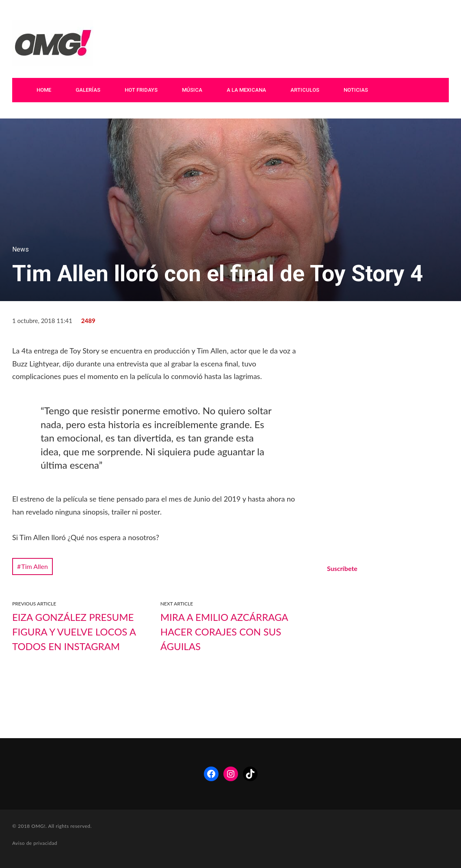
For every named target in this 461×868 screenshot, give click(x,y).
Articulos (305, 90)
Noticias (356, 90)
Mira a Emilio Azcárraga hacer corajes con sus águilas (224, 632)
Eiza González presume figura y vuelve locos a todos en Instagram (74, 632)
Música (192, 90)
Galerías (88, 90)
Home (44, 90)
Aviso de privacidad (35, 843)
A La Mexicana (246, 90)
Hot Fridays (141, 90)
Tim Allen (35, 566)
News (21, 249)
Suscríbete (342, 568)
